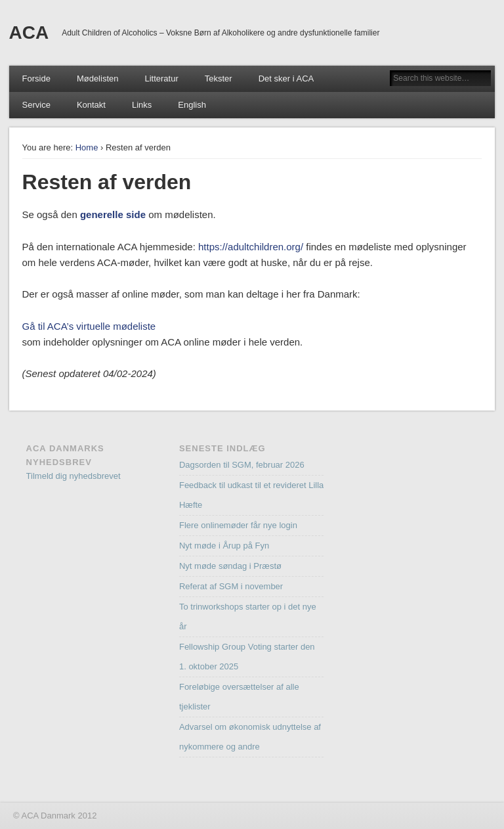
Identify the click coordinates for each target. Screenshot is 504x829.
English (192, 105)
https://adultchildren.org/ (251, 247)
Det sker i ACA (286, 78)
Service (36, 105)
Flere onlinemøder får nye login (238, 525)
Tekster (219, 78)
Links (142, 105)
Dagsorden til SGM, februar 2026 (242, 465)
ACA (29, 33)
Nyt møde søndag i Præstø (230, 566)
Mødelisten (98, 78)
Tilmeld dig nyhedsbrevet (73, 476)
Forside (36, 78)
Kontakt (91, 105)
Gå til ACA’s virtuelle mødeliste (89, 326)
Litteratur (161, 78)
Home (87, 147)
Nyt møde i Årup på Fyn (224, 546)
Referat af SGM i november (231, 586)
